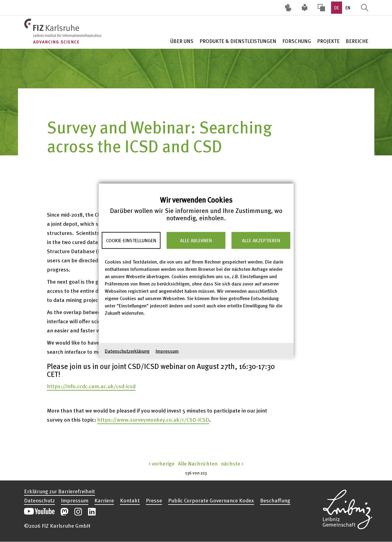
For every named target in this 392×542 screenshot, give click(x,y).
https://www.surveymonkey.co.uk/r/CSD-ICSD (153, 419)
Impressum (167, 351)
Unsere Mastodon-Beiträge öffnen (64, 512)
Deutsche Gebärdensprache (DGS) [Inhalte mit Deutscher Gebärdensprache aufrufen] (288, 8)
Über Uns (182, 41)
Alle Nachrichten (198, 463)
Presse (154, 500)
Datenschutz (39, 500)
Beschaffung (275, 500)
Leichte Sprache (305, 8)
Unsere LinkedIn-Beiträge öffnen (92, 512)
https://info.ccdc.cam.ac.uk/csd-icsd (91, 386)
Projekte (328, 41)
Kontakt (130, 500)
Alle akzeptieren (261, 240)
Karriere (104, 500)
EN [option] (348, 8)
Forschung (297, 41)
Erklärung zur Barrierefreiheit (60, 491)
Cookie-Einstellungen (131, 240)
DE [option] (337, 8)
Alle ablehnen (196, 240)
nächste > (232, 463)
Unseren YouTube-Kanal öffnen (39, 512)
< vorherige (162, 463)
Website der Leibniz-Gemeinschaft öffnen (348, 508)
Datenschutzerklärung (127, 351)
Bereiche (357, 41)
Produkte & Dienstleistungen (238, 41)
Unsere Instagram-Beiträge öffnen (78, 512)
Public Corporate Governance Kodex (211, 500)
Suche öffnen (365, 8)
